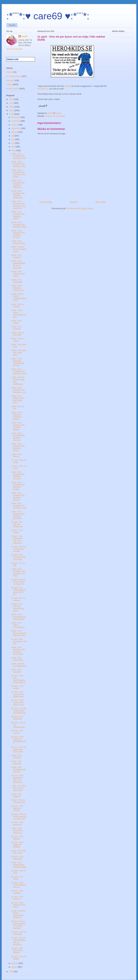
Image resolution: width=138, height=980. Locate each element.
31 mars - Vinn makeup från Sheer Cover (17, 702)
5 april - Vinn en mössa (18, 340)
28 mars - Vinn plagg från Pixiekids (17, 845)
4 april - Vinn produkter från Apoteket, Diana (19, 371)
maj (13, 143)
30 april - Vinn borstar (17, 531)
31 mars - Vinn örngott (17, 687)
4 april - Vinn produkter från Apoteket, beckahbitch (18, 651)
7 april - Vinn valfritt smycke (18, 242)
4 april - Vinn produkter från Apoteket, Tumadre (18, 475)
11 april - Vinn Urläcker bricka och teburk (18, 557)
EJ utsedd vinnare (14, 76)
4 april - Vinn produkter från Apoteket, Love (18, 390)
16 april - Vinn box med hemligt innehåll (19, 549)
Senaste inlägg (46, 202)
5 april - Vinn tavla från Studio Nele (19, 353)
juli (13, 136)
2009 (12, 972)
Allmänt (10, 72)
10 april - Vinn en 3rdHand (18, 599)
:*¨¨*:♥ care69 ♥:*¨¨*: (48, 16)
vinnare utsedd (59, 116)
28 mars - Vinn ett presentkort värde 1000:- (18, 749)
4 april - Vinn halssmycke (17, 659)
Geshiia (68, 86)
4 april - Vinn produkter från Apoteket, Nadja (19, 225)
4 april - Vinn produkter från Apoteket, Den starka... (18, 173)
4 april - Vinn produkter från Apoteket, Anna (18, 156)
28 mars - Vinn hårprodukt (17, 858)
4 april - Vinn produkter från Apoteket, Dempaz (18, 496)
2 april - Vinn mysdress (16, 671)
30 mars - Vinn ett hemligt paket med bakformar (18, 711)
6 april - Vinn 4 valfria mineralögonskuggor (19, 314)
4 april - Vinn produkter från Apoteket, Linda (19, 506)
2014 (12, 99)
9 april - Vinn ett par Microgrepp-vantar (19, 249)
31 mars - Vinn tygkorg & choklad (17, 808)
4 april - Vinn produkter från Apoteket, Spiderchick (18, 194)
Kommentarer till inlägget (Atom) (80, 208)
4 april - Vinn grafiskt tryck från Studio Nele (17, 399)
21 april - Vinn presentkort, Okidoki (17, 951)
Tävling (48, 116)
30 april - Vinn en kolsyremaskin (18, 801)
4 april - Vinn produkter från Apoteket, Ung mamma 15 (18, 205)
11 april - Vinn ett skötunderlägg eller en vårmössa (18, 941)
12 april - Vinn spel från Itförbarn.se (17, 524)
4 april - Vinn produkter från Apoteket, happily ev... (18, 184)
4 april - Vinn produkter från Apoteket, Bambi (18, 447)
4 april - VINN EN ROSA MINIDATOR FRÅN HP (18, 914)
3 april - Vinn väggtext (16, 795)
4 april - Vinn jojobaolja (16, 762)
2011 (12, 110)
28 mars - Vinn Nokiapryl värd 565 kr (18, 905)
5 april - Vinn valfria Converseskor (18, 625)
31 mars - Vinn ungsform (17, 892)
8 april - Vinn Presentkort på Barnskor (18, 770)
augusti (15, 132)
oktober (15, 125)
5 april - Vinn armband (16, 328)
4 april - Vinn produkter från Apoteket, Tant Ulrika (18, 572)
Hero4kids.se (43, 89)
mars (14, 150)
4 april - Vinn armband (16, 757)
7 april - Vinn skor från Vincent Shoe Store (18, 788)
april (13, 147)
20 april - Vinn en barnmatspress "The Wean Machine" (18, 925)
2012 (12, 107)
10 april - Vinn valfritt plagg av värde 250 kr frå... (18, 591)
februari (15, 963)
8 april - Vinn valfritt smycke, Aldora (18, 274)
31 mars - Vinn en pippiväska (18, 933)
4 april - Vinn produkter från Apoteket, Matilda (18, 426)
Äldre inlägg (100, 202)
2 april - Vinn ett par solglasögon (19, 665)
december (16, 117)
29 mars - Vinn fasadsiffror (17, 718)
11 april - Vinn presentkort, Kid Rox (19, 641)
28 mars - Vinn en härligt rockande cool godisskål (19, 816)
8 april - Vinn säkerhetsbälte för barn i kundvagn (18, 264)
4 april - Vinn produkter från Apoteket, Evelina (18, 486)
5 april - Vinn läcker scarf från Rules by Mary (19, 633)
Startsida (12, 25)
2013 (12, 103)
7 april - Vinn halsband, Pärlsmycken (17, 288)
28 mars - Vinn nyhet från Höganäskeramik (19, 740)
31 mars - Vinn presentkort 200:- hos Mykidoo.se (17, 779)
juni (13, 139)
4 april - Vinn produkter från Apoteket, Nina (18, 164)
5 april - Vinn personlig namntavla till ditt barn (18, 362)
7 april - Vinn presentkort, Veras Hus (17, 831)
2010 (12, 114)
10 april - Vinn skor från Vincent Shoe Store (18, 607)
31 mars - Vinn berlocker (17, 898)
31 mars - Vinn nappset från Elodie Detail (17, 694)
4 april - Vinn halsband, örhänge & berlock (16, 416)
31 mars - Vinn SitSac (17, 878)
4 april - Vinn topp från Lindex (18, 852)
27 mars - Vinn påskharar (17, 823)
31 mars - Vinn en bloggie (18, 958)
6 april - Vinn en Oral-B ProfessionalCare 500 (19, 297)
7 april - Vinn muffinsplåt (17, 281)
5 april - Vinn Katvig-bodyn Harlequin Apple (19, 865)
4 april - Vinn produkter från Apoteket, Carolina (18, 437)
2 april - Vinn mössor (16, 455)
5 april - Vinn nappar (16, 322)
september (16, 128)
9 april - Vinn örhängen (16, 256)
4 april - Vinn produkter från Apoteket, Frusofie (18, 234)
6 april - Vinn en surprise (18, 306)
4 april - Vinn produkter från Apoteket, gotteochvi (18, 515)
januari (15, 967)
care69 (24, 36)
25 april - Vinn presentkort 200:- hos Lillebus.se (17, 539)
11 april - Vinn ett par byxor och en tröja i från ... (19, 582)
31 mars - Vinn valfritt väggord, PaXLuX (19, 885)
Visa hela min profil (14, 49)
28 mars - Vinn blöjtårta (17, 838)
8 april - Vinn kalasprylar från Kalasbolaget (19, 617)
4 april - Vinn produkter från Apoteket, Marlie (18, 215)
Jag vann (10, 80)
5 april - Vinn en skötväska (18, 334)
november (16, 121)
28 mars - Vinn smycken (17, 732)
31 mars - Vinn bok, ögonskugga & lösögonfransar (18, 679)
